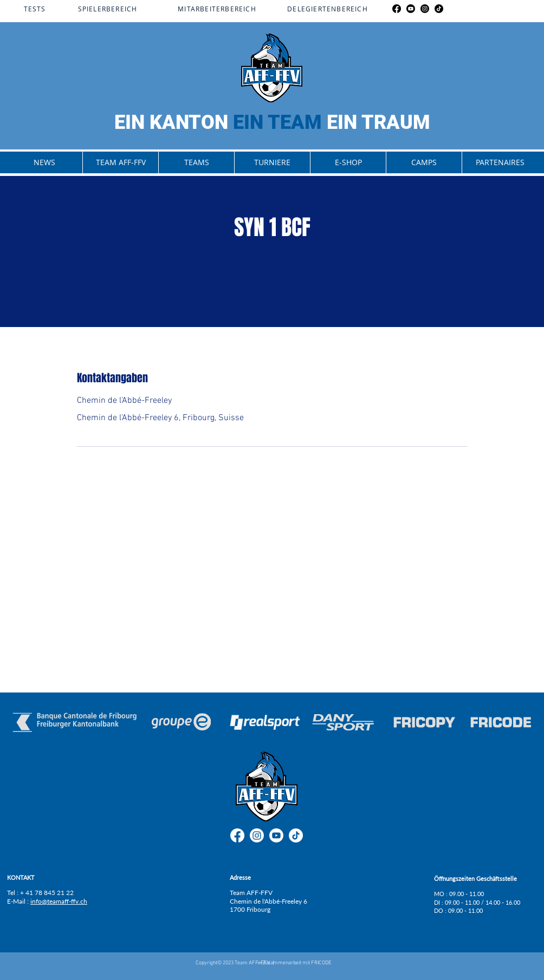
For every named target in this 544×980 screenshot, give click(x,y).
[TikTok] (439, 9)
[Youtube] (411, 9)
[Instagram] (425, 9)
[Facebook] (397, 9)
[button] (120, 162)
